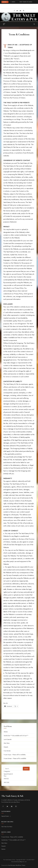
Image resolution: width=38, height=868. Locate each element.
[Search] (34, 24)
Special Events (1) (8, 774)
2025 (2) (6, 779)
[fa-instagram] (24, 11)
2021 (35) (6, 782)
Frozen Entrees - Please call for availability (12, 837)
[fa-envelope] (20, 11)
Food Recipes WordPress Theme (17, 865)
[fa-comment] (17, 11)
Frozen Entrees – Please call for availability (15, 758)
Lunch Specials (8, 739)
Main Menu (7, 743)
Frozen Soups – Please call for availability (15, 755)
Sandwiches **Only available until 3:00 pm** (16, 736)
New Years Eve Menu (26, 2)
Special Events (6, 816)
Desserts (6, 747)
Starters (6, 732)
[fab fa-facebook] (14, 11)
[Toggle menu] (4, 24)
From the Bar (7, 751)
